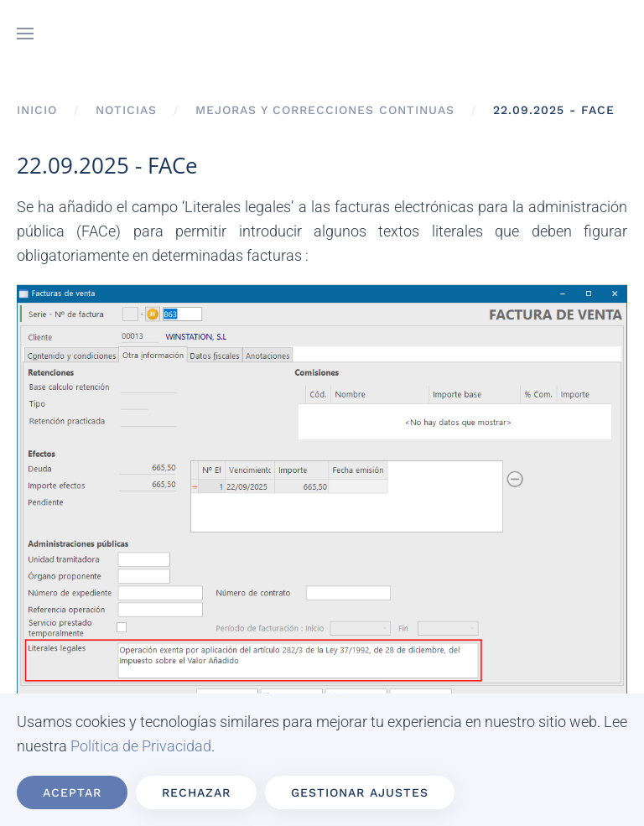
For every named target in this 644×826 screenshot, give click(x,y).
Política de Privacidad (141, 746)
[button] (25, 34)
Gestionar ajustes (360, 792)
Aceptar (72, 792)
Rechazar (196, 792)
